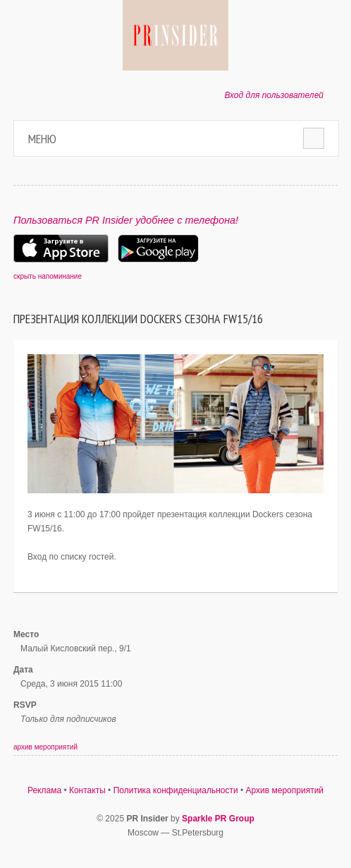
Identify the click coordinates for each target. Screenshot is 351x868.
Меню (42, 139)
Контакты (87, 790)
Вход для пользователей (274, 95)
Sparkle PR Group (218, 819)
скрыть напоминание (48, 276)
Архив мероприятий (285, 790)
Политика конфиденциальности (176, 790)
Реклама (44, 790)
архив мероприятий (45, 747)
